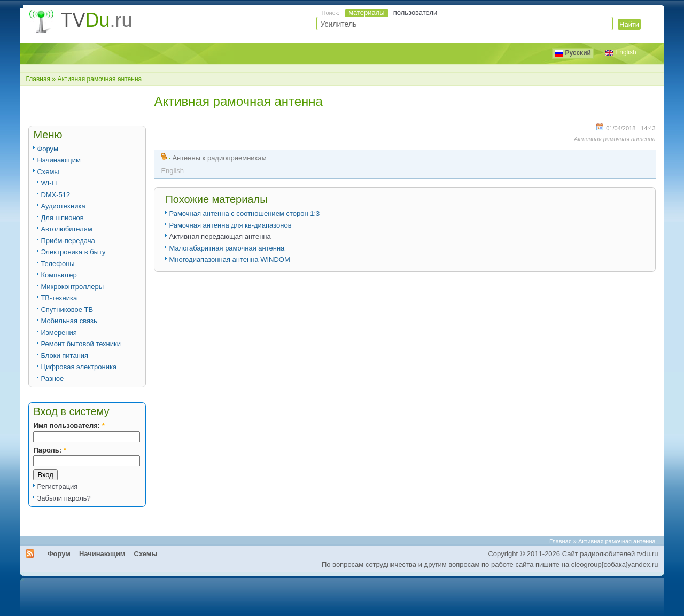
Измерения (59, 333)
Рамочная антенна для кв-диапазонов (230, 225)
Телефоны (57, 264)
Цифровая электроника (79, 367)
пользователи (415, 13)
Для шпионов (62, 218)
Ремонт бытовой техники (81, 344)
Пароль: (49, 450)
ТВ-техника (59, 298)
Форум (48, 149)
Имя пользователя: (69, 426)
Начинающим (59, 160)
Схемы (48, 172)
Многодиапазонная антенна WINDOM (229, 259)
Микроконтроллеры (72, 287)
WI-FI (49, 183)
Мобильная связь (69, 321)
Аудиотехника (63, 206)
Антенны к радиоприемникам (219, 158)
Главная (38, 79)
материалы (367, 13)
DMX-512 (55, 195)
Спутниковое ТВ (67, 310)
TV (96, 20)
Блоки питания (64, 356)
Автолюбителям (66, 229)
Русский (573, 53)
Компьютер (59, 275)
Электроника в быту (73, 252)
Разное (52, 379)
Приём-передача (68, 241)
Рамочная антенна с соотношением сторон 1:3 (244, 213)
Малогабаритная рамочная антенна (227, 248)
